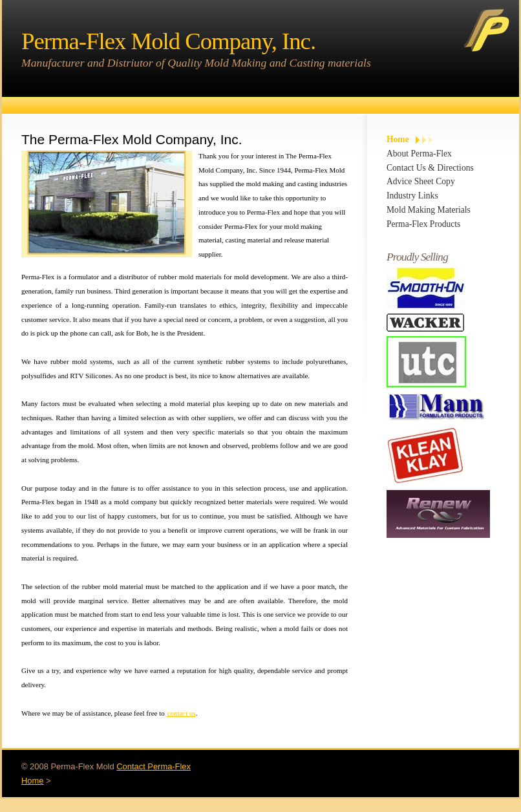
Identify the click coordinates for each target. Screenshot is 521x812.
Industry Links (412, 196)
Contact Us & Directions (430, 168)
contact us (182, 713)
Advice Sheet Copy (421, 181)
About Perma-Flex (419, 154)
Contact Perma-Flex (154, 766)
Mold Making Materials (429, 210)
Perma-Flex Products (423, 224)
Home (398, 139)
